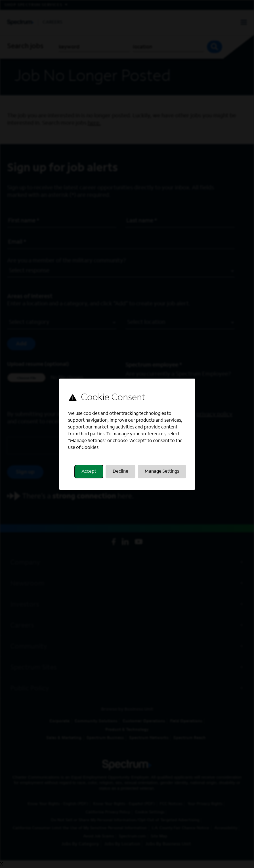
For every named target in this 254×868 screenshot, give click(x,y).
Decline (120, 472)
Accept (89, 472)
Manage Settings (162, 472)
